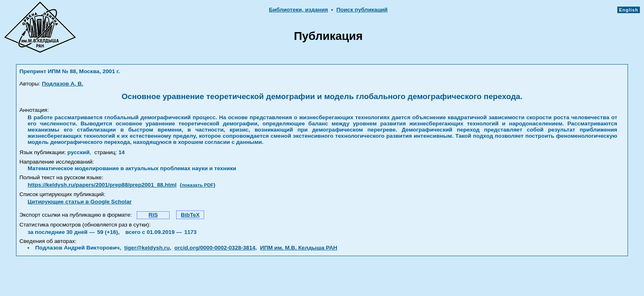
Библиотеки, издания (299, 10)
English (629, 10)
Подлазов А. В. (63, 84)
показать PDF (197, 185)
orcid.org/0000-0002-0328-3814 (215, 248)
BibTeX (190, 215)
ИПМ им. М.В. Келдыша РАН (299, 248)
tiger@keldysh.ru (147, 248)
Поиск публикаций (362, 10)
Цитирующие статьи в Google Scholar (79, 202)
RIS (153, 215)
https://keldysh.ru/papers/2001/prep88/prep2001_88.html (102, 185)
